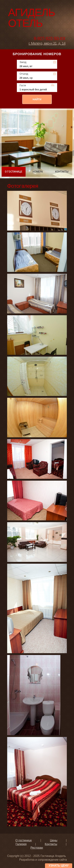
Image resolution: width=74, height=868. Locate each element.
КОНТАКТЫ (62, 172)
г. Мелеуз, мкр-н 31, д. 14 (47, 43)
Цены (54, 840)
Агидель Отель (31, 18)
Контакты (51, 844)
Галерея (21, 844)
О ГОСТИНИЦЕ (14, 172)
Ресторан (37, 848)
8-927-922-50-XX (50, 38)
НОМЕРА (38, 172)
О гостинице (24, 840)
